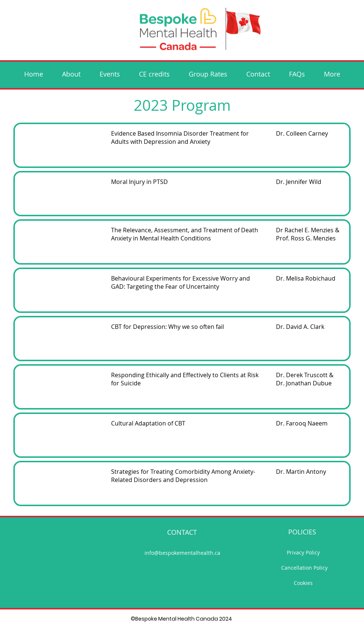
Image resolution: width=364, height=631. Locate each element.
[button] (110, 74)
